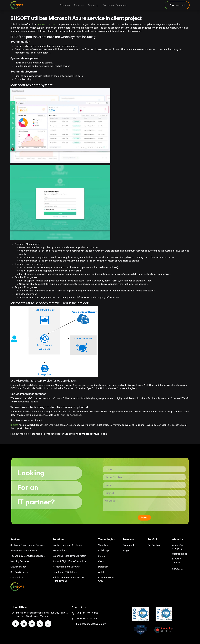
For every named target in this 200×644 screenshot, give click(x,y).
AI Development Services (24, 550)
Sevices (15, 539)
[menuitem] (66, 5)
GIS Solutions (60, 550)
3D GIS (102, 556)
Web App (103, 545)
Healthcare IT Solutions (65, 572)
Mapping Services (20, 561)
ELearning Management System (69, 556)
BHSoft (25, 24)
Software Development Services (28, 545)
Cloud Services (18, 567)
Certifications (179, 554)
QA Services (17, 577)
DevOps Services (19, 572)
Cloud (101, 561)
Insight (126, 550)
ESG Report (178, 569)
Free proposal (177, 5)
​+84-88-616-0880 (87, 613)
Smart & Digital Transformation (69, 561)
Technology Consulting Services (27, 556)
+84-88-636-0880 (88, 619)
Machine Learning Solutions (67, 545)
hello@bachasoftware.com (91, 624)
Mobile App (104, 550)
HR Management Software (67, 567)
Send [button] (144, 518)
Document (128, 545)
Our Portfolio (154, 545)
